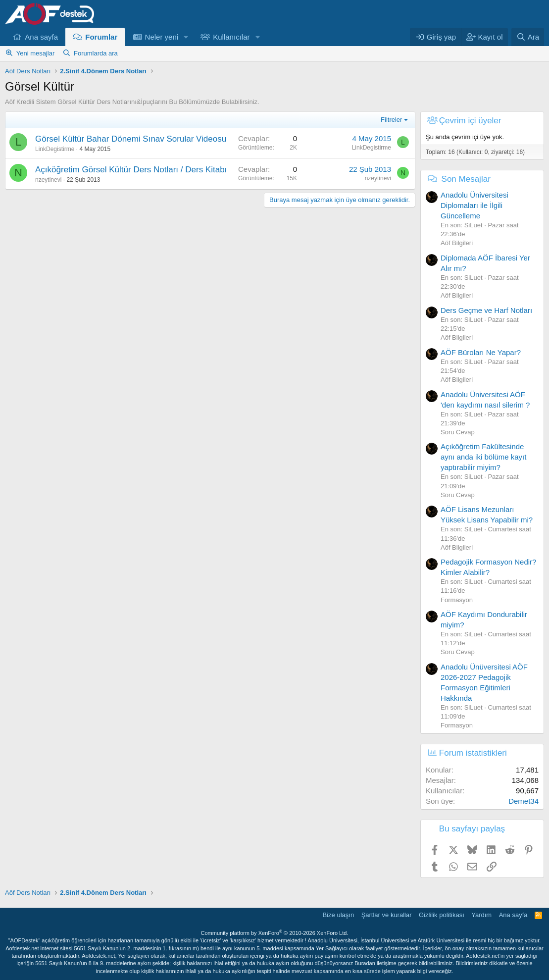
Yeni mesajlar (36, 53)
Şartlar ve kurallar (387, 915)
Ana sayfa (41, 37)
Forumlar (101, 37)
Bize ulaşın (339, 915)
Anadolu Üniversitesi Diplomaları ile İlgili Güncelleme (474, 205)
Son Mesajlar (466, 179)
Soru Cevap (458, 432)
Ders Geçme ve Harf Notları (486, 310)
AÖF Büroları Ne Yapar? (481, 352)
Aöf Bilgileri (457, 243)
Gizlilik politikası (442, 915)
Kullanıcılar (231, 37)
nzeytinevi (48, 180)
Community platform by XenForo (275, 933)
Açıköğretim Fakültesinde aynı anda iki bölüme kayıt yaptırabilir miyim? (483, 457)
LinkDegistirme (55, 149)
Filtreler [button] (391, 120)
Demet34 (524, 801)
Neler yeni (162, 37)
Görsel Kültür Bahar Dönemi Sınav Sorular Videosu (131, 139)
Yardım (481, 915)
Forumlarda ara (96, 53)
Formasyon (457, 600)
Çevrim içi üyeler (470, 121)
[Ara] (528, 37)
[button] (186, 37)
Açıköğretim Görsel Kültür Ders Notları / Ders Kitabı (131, 170)
